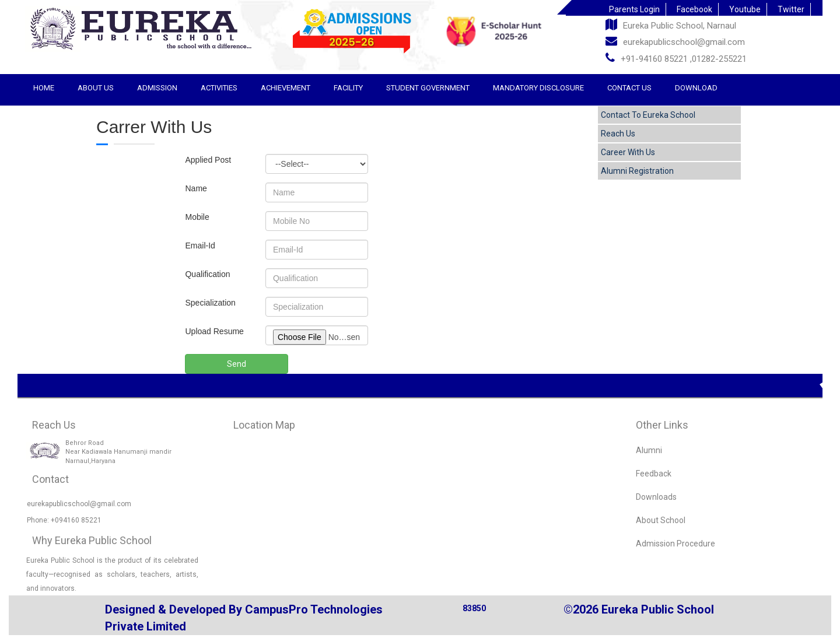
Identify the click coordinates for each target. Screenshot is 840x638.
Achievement (286, 88)
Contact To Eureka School (648, 115)
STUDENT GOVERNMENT (428, 88)
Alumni (649, 450)
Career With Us (628, 152)
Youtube (745, 9)
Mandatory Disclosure (538, 88)
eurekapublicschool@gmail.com (675, 41)
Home (44, 88)
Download (696, 88)
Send (237, 364)
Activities (219, 88)
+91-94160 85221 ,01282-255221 (676, 58)
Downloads (656, 497)
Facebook (694, 9)
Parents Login (634, 9)
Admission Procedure (675, 544)
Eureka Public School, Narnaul (671, 25)
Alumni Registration (637, 171)
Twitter (791, 9)
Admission (157, 88)
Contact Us (629, 88)
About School (661, 520)
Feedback (654, 474)
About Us (96, 88)
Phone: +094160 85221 (64, 520)
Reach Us (618, 134)
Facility (348, 88)
